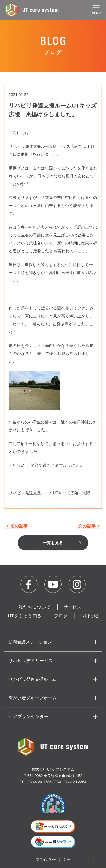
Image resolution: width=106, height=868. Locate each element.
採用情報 (89, 616)
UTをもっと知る (25, 616)
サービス (73, 607)
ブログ (61, 616)
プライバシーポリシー (53, 859)
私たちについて (35, 607)
